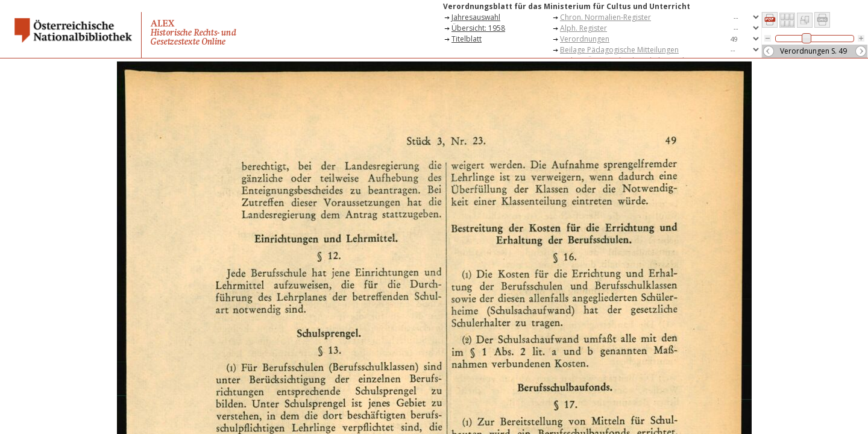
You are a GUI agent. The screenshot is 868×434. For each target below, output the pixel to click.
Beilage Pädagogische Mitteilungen (619, 50)
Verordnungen (585, 39)
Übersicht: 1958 (478, 28)
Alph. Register (583, 28)
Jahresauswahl (476, 17)
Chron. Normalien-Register (605, 17)
